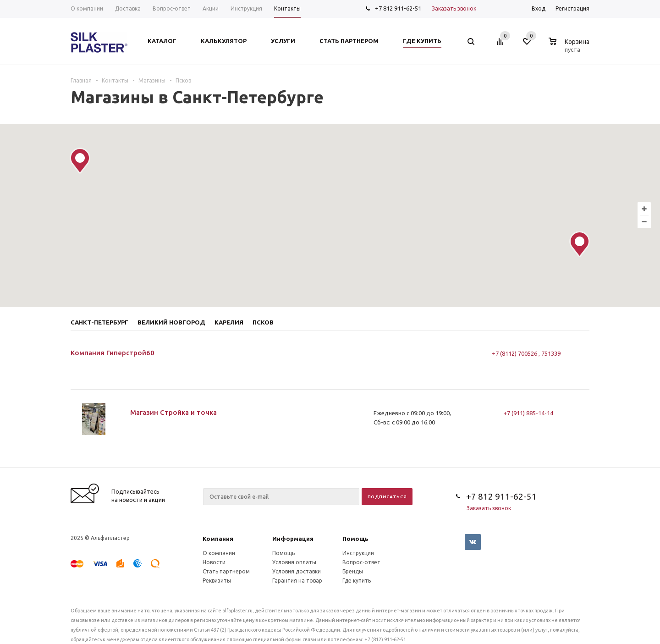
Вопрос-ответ (361, 562)
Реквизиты (217, 581)
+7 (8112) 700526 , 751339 (526, 353)
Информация (293, 539)
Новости (214, 562)
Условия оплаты (294, 562)
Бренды (353, 571)
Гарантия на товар (297, 581)
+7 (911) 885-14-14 (528, 413)
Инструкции (358, 553)
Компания (218, 539)
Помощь (355, 539)
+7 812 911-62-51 (398, 8)
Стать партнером (226, 571)
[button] (580, 244)
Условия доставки (297, 571)
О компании (219, 553)
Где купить (357, 581)
